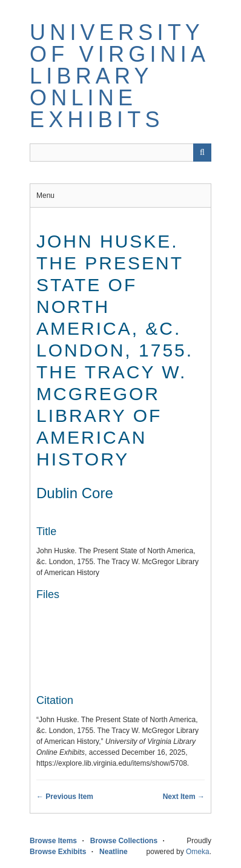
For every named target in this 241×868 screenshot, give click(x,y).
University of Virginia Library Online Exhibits (119, 76)
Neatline (114, 852)
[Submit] (202, 153)
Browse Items (53, 841)
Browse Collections (124, 841)
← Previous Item (65, 797)
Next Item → (184, 797)
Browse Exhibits (58, 852)
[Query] (120, 153)
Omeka (198, 852)
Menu (45, 196)
